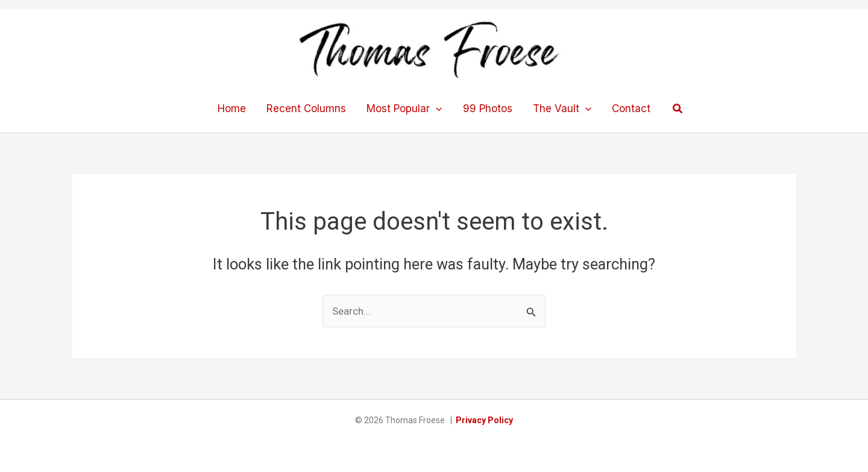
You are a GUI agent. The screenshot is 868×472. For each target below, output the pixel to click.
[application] (436, 109)
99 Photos (488, 109)
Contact (631, 109)
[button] (678, 109)
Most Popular (404, 109)
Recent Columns (306, 109)
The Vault (562, 109)
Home (232, 109)
